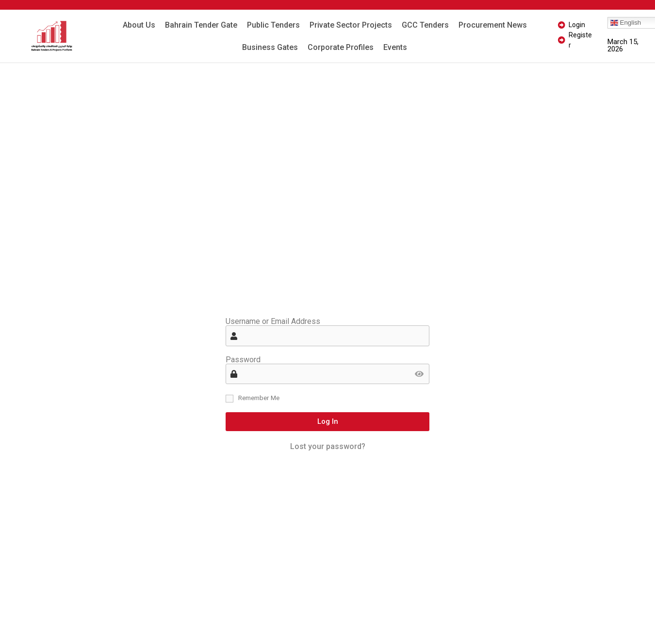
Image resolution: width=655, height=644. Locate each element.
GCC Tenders (425, 25)
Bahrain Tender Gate (201, 25)
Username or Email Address (273, 322)
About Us (139, 25)
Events (395, 47)
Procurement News (493, 25)
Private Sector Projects (351, 25)
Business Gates (270, 47)
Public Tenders (273, 25)
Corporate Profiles (341, 47)
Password (243, 360)
